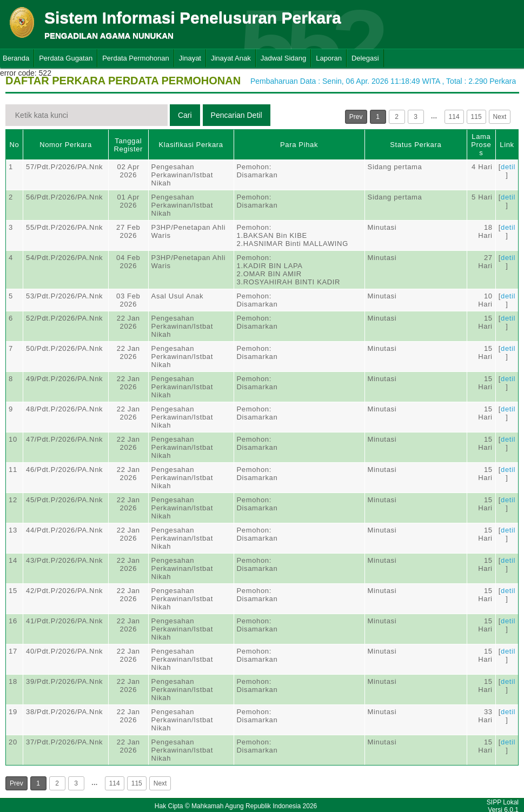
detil (508, 167)
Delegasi (365, 58)
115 (476, 117)
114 (454, 117)
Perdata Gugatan (66, 58)
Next (500, 117)
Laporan (329, 58)
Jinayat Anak (231, 58)
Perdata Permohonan (136, 58)
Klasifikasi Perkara (191, 145)
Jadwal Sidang (284, 58)
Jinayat (190, 58)
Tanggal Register (128, 145)
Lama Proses (481, 145)
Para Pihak (299, 145)
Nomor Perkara (66, 145)
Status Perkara (416, 145)
